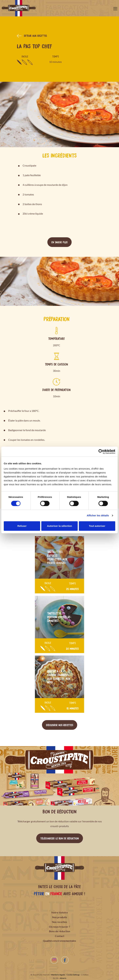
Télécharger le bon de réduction (60, 838)
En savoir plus (59, 242)
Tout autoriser (97, 526)
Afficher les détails (98, 515)
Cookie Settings (73, 975)
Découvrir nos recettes (60, 725)
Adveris (63, 978)
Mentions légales (58, 975)
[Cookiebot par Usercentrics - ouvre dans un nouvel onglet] (101, 452)
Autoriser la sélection (60, 526)
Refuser (22, 526)
